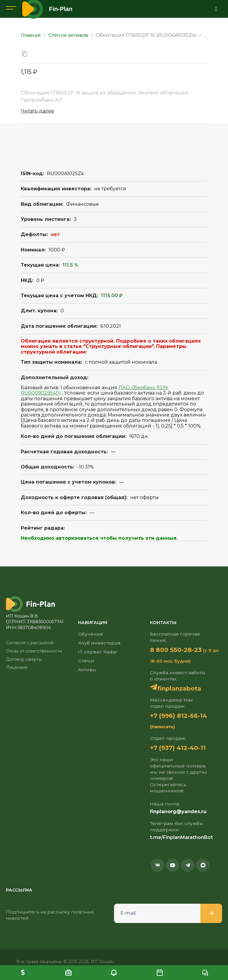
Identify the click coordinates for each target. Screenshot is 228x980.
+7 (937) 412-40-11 (178, 748)
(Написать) (162, 727)
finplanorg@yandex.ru (178, 812)
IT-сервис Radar (98, 652)
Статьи (86, 661)
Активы (87, 670)
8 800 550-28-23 (176, 650)
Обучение (91, 634)
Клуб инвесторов (99, 643)
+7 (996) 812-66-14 (178, 716)
